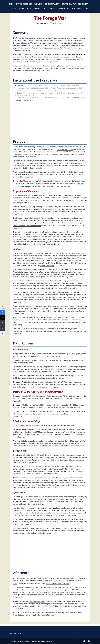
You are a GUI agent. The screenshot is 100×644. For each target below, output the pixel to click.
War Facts (38, 9)
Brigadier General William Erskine (36, 455)
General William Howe (65, 149)
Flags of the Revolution (22, 9)
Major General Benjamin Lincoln (58, 583)
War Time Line (64, 9)
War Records (76, 9)
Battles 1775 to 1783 (24, 4)
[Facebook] (3, 312)
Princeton (26, 43)
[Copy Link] (3, 323)
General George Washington (42, 57)
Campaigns (38, 4)
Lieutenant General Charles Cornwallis (27, 225)
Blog (86, 9)
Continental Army (52, 4)
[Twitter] (3, 318)
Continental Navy (69, 4)
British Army (83, 4)
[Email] (3, 328)
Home (11, 4)
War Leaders (49, 9)
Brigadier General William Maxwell (38, 295)
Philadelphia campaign (37, 601)
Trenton (16, 43)
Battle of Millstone (47, 266)
